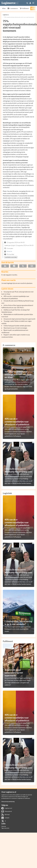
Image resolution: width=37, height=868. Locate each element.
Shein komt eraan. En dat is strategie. (15, 328)
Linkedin (5, 818)
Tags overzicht (5, 828)
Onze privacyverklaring (8, 801)
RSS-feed (5, 815)
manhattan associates (11, 257)
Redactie (9, 251)
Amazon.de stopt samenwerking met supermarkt (19, 319)
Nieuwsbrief (7, 811)
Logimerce (6, 15)
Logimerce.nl (7, 808)
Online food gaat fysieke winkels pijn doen (17, 326)
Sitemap (4, 826)
